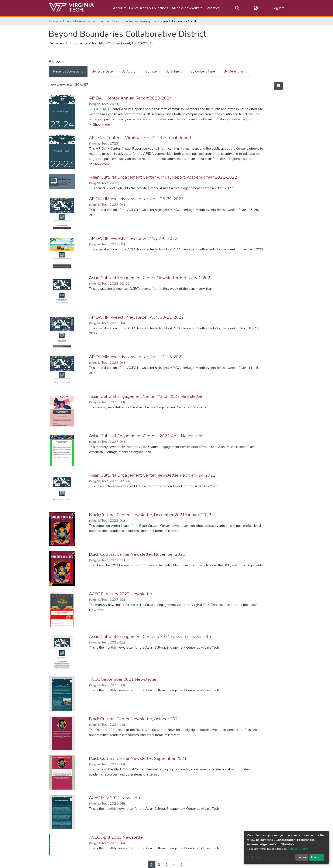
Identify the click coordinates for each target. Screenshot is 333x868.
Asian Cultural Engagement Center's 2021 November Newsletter (151, 637)
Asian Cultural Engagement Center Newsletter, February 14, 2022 (152, 475)
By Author (129, 71)
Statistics (212, 8)
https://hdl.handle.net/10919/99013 (126, 43)
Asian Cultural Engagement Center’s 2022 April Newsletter (146, 436)
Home (53, 21)
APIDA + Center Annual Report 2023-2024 (130, 98)
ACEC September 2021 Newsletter (123, 679)
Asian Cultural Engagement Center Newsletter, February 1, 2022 (151, 278)
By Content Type (203, 71)
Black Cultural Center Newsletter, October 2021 (135, 719)
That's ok (317, 857)
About (118, 8)
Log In (277, 8)
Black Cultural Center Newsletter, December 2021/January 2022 (150, 515)
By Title (151, 71)
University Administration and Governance (84, 21)
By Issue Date (102, 71)
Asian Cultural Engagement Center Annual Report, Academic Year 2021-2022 (163, 177)
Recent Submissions (68, 71)
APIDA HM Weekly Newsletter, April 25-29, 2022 (136, 199)
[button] (256, 8)
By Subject (174, 71)
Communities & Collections (149, 8)
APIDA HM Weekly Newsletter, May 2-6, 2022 (133, 238)
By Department (235, 71)
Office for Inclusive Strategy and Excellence (132, 21)
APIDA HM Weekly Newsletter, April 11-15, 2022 (136, 357)
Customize (254, 857)
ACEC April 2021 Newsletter (117, 837)
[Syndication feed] (278, 86)
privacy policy (298, 849)
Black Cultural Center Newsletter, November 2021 (137, 554)
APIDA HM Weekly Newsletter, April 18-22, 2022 (136, 317)
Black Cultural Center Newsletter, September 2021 (138, 758)
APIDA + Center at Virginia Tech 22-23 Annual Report (140, 138)
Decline (302, 857)
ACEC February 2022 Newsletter (121, 594)
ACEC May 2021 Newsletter (116, 798)
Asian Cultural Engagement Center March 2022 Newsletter (146, 396)
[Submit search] (237, 8)
